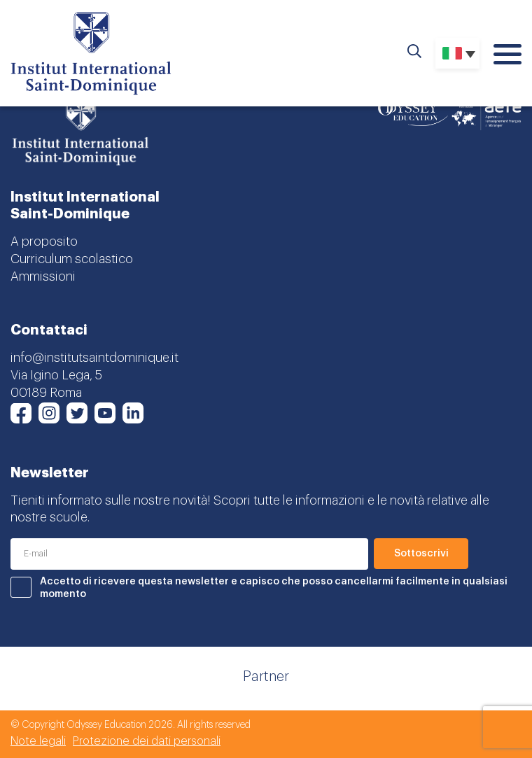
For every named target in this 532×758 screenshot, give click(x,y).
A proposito (44, 241)
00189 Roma (46, 393)
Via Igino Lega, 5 (56, 375)
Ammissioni (43, 276)
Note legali (38, 741)
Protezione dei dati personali (147, 741)
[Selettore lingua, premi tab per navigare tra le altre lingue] (457, 53)
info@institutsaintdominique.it (94, 358)
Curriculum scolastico (72, 259)
